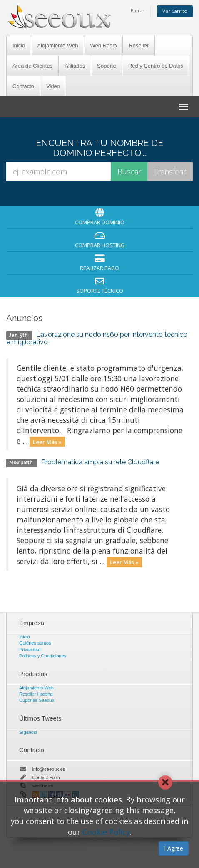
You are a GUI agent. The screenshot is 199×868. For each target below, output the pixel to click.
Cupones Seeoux (37, 700)
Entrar (138, 11)
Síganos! (28, 732)
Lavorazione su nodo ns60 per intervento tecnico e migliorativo (97, 338)
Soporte (107, 66)
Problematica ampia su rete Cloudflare (100, 462)
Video (53, 86)
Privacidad (30, 650)
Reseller (139, 45)
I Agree (174, 848)
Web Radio (103, 45)
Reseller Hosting (36, 694)
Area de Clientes (32, 66)
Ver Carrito (175, 11)
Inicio (19, 45)
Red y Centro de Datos (156, 66)
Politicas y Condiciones (43, 656)
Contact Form (46, 777)
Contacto (23, 86)
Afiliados (75, 66)
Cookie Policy (106, 832)
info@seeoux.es (49, 769)
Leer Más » (47, 441)
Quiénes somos (35, 643)
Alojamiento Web (57, 45)
